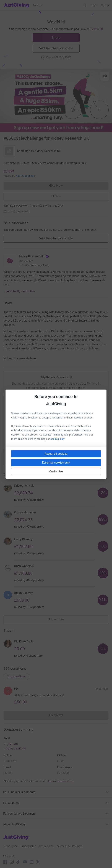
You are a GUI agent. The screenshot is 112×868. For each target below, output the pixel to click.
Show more (60, 620)
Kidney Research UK (48, 151)
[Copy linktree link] (62, 456)
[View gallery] (105, 76)
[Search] (84, 5)
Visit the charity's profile (56, 48)
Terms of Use (10, 846)
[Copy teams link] (49, 455)
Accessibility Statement (69, 846)
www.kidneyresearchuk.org (34, 265)
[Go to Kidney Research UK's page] (10, 261)
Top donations (16, 676)
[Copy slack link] (36, 455)
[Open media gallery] (56, 100)
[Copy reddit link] (76, 455)
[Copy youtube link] (23, 455)
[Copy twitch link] (89, 455)
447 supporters (25, 176)
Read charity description (20, 291)
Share (56, 38)
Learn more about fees (61, 781)
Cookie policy (46, 846)
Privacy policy (28, 846)
